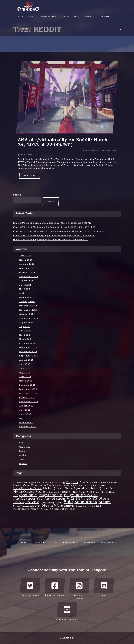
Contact (24, 542)
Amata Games (108, 542)
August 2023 (26, 360)
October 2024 (27, 314)
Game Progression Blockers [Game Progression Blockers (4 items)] (41, 485)
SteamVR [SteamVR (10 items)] (67, 506)
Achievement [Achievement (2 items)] (20, 483)
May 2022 (25, 418)
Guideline (39, 542)
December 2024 (28, 306)
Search (17, 195)
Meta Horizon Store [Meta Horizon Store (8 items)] (27, 489)
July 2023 (25, 364)
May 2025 (25, 289)
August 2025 (26, 281)
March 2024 (26, 339)
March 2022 (26, 423)
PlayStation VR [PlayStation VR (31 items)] (28, 499)
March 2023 (26, 381)
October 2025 (27, 273)
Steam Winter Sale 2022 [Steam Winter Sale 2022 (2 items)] (88, 506)
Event (22, 451)
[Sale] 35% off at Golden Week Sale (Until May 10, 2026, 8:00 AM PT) (52, 223)
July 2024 (25, 327)
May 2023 (25, 373)
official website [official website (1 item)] (53, 492)
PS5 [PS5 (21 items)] (88, 499)
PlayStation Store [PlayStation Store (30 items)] (81, 495)
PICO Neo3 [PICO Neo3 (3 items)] (78, 492)
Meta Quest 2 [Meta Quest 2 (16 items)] (76, 489)
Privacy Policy (71, 542)
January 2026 (27, 264)
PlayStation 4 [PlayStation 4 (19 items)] (25, 495)
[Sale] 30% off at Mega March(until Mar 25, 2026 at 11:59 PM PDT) (51, 240)
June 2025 (25, 285)
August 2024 (26, 323)
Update (23, 464)
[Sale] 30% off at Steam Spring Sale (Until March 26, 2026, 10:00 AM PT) (54, 236)
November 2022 (28, 393)
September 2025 (29, 277)
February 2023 (27, 385)
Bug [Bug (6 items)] (62, 482)
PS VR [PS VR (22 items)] (19, 502)
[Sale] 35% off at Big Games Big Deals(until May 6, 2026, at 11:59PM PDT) (55, 227)
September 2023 (29, 356)
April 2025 (25, 293)
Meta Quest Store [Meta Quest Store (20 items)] (29, 492)
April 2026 (25, 256)
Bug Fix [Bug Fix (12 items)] (72, 482)
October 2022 (27, 398)
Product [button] (91, 17)
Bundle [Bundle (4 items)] (84, 483)
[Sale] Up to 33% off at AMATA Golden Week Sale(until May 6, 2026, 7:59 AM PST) (59, 231)
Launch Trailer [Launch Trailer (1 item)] (82, 486)
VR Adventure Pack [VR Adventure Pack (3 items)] (25, 509)
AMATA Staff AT (109, 150)
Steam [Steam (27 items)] (105, 502)
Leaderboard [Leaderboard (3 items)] (97, 485)
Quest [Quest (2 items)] (59, 503)
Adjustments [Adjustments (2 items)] (35, 483)
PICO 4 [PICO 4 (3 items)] (66, 492)
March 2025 (26, 298)
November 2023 (28, 352)
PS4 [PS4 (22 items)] (80, 499)
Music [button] (77, 17)
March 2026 (26, 260)
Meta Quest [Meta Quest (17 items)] (53, 489)
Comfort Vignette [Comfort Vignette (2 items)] (99, 483)
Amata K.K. (90, 542)
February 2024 (27, 343)
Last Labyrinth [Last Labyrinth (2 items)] (66, 486)
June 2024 (25, 331)
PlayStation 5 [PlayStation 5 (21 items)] (51, 495)
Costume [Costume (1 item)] (113, 483)
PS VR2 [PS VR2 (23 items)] (32, 502)
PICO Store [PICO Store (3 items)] (93, 492)
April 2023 (25, 377)
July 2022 (25, 410)
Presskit (54, 542)
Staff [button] (66, 17)
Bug (21, 443)
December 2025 (28, 268)
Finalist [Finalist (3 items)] (18, 485)
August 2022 (26, 406)
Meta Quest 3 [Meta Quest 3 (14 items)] (101, 489)
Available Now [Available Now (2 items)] (51, 483)
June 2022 (25, 414)
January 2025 (27, 302)
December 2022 (28, 389)
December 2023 (28, 348)
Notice (23, 455)
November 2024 (28, 310)
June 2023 (25, 368)
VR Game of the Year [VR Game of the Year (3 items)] (62, 509)
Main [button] (20, 17)
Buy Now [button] (106, 17)
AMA (23, 155)
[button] (120, 30)
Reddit (29, 155)
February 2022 (27, 427)
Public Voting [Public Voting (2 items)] (48, 503)
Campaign (25, 447)
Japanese (25, 29)
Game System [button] (50, 17)
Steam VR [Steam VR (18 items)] (50, 506)
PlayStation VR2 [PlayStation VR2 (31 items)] (59, 499)
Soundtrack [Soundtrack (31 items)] (86, 502)
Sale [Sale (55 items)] (68, 502)
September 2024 (29, 318)
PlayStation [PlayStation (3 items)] (107, 492)
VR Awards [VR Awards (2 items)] (43, 509)
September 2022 (29, 402)
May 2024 (25, 335)
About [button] (32, 17)
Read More (30, 176)
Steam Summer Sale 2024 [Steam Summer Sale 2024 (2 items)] (27, 506)
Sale (22, 460)
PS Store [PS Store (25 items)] (101, 499)
